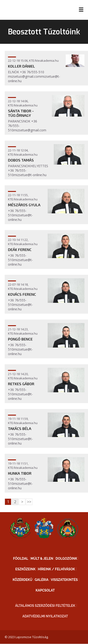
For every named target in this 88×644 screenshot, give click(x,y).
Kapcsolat (45, 590)
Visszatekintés (64, 580)
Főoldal (21, 559)
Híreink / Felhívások (57, 569)
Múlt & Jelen (42, 559)
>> (29, 502)
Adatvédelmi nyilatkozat (45, 616)
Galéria (42, 580)
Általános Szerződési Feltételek (45, 606)
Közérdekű (23, 580)
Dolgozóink (66, 559)
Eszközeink (25, 569)
